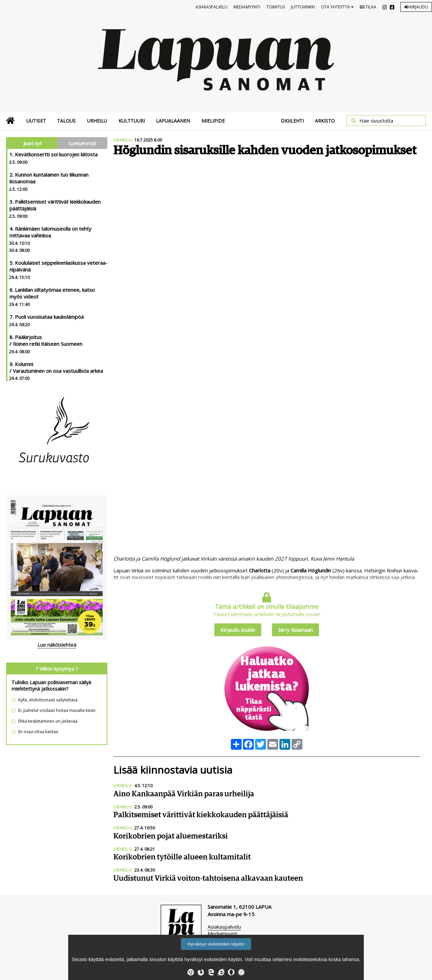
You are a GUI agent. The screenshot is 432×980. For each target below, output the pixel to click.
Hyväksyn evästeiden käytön (216, 944)
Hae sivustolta (376, 121)
